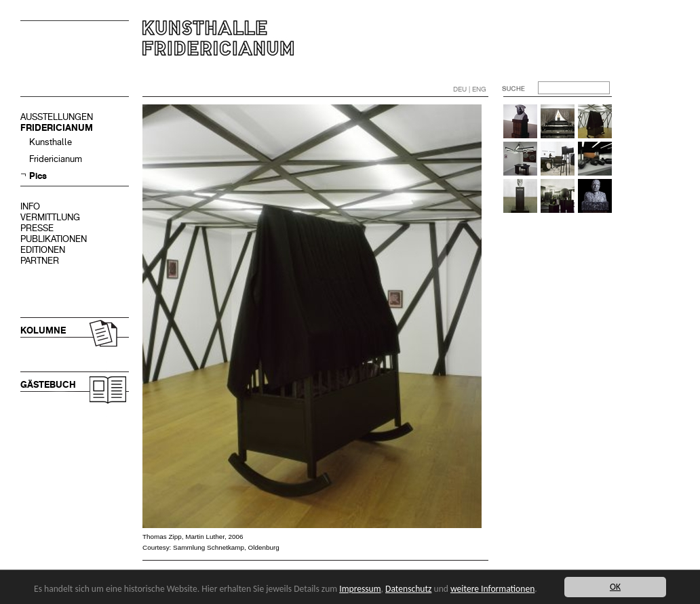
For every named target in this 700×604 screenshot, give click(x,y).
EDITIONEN (43, 250)
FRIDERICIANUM (57, 128)
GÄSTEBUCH (48, 385)
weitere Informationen (492, 589)
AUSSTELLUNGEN (57, 117)
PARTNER (40, 261)
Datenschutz (408, 589)
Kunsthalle (51, 142)
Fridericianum (56, 159)
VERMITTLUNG (50, 217)
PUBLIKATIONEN (54, 239)
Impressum (360, 589)
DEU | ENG (470, 89)
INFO (30, 206)
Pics (38, 176)
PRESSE (37, 228)
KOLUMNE (43, 330)
